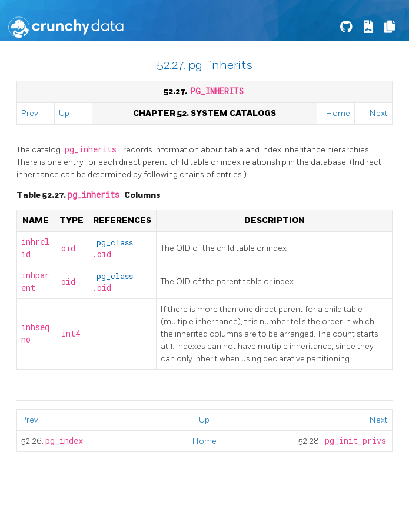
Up (64, 113)
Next (379, 113)
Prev (30, 113)
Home (338, 113)
